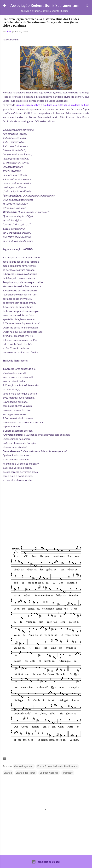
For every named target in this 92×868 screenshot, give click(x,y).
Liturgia (8, 773)
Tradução (68, 773)
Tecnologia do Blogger (46, 862)
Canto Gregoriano (24, 766)
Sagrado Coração (49, 773)
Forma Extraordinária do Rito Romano (57, 766)
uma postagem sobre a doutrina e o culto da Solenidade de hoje (52, 105)
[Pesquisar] (87, 7)
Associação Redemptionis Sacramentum (45, 5)
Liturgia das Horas (26, 773)
